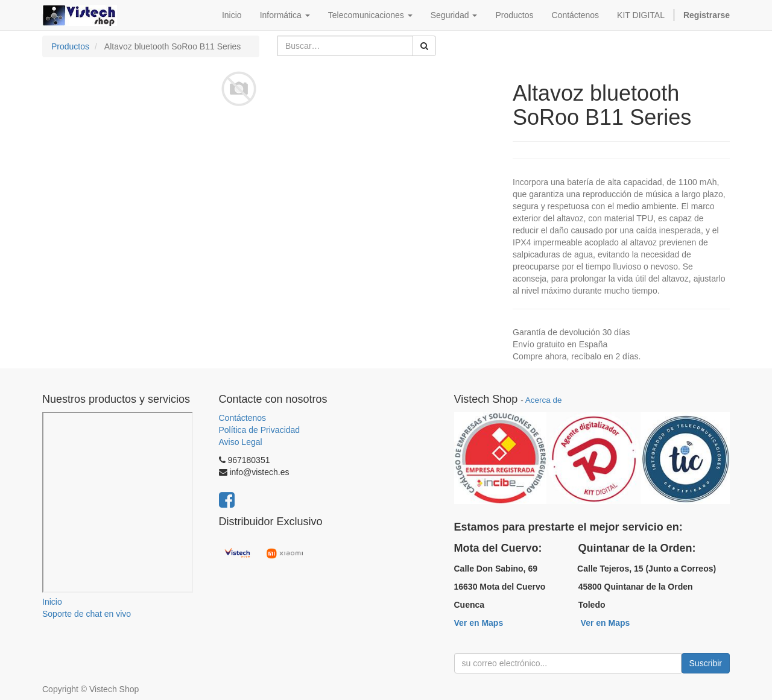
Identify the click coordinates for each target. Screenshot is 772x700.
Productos (70, 46)
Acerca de (544, 400)
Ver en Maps (479, 623)
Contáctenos (243, 418)
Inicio (52, 602)
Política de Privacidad (260, 430)
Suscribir (706, 663)
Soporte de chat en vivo (87, 614)
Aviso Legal (241, 442)
